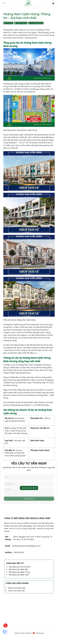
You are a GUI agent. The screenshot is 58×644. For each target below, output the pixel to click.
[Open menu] (4, 3)
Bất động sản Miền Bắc (19, 569)
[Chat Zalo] (5, 631)
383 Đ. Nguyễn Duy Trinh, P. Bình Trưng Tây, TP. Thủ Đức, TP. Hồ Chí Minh (29, 538)
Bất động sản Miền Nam (19, 575)
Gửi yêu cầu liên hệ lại (29, 488)
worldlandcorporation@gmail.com (23, 546)
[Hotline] (5, 625)
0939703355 (14, 552)
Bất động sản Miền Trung (19, 572)
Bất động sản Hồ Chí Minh (20, 567)
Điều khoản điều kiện (17, 588)
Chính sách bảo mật (16, 591)
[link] (28, 3)
